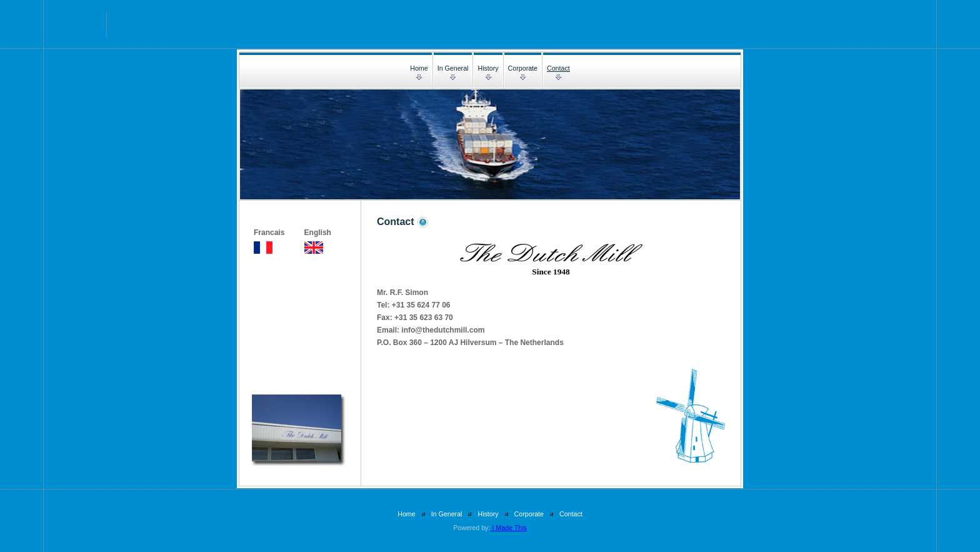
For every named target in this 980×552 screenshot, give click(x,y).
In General (453, 68)
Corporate (523, 68)
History (488, 68)
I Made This (508, 528)
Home (419, 68)
